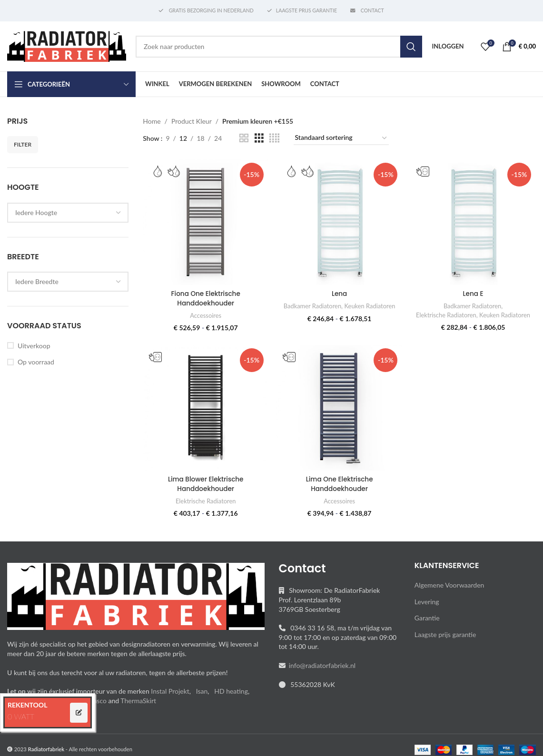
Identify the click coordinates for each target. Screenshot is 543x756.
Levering (427, 609)
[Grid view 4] (274, 138)
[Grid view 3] (259, 138)
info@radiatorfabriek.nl (321, 673)
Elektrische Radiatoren (473, 314)
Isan (202, 699)
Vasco (98, 708)
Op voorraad (36, 362)
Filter (23, 144)
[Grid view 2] (244, 138)
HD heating (231, 699)
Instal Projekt (170, 699)
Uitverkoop (34, 346)
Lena (339, 293)
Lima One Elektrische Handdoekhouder (339, 492)
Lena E (474, 293)
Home (152, 121)
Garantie (427, 626)
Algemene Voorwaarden (449, 593)
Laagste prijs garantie (445, 643)
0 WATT (21, 716)
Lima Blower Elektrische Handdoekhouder (205, 492)
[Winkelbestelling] (341, 138)
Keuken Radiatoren (371, 305)
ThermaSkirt (138, 708)
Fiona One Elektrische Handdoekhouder (205, 297)
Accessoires (205, 314)
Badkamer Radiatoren (311, 305)
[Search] (279, 47)
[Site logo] (67, 45)
